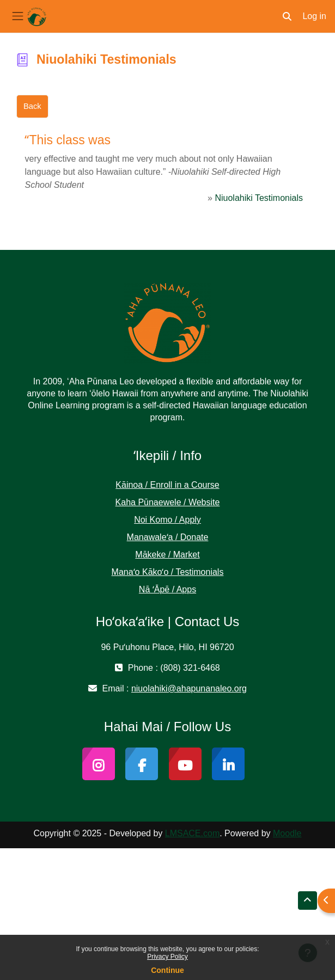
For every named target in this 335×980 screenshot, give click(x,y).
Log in (314, 16)
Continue (167, 970)
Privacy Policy (167, 957)
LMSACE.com (192, 833)
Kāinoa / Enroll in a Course (167, 485)
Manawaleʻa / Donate (168, 537)
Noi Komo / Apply (167, 520)
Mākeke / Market (167, 555)
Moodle (287, 833)
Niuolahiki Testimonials (259, 198)
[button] (287, 16)
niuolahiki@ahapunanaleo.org (189, 688)
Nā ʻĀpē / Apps (167, 589)
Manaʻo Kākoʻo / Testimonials (168, 572)
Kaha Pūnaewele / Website (168, 502)
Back (32, 106)
